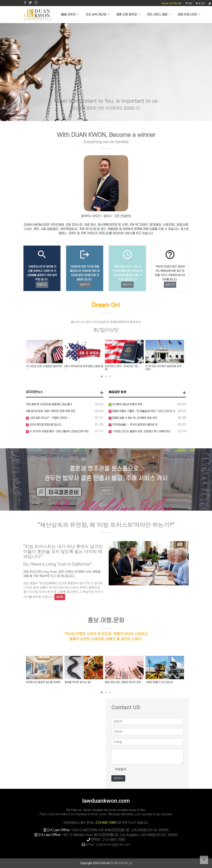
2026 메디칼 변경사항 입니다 (45, 425)
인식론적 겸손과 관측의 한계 (127, 404)
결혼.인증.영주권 (127, 15)
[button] (16, 72)
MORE (60, 597)
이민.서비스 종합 (158, 15)
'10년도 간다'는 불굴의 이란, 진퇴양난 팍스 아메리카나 (141, 432)
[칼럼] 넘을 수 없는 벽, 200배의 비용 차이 (134, 418)
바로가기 (42, 285)
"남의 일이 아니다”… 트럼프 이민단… (49, 418)
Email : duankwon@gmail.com (108, 845)
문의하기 (118, 778)
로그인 (200, 3)
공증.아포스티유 (188, 15)
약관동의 (121, 769)
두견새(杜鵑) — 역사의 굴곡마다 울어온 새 (134, 425)
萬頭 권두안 (69, 15)
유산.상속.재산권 (96, 15)
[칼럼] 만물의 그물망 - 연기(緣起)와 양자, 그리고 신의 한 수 (143, 411)
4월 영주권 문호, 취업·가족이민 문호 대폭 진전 (51, 411)
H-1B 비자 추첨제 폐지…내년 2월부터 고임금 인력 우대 (59, 432)
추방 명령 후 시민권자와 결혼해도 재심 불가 (49, 404)
